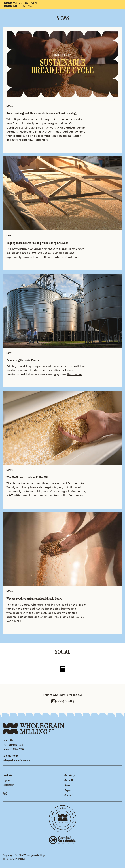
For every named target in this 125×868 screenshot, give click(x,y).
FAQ (5, 793)
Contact (69, 795)
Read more (41, 140)
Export (68, 790)
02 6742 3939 (10, 756)
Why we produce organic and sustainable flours (34, 599)
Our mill (69, 780)
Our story (70, 775)
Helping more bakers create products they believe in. (38, 243)
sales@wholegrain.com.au (17, 760)
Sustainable (8, 785)
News (67, 785)
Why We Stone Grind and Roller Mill (27, 477)
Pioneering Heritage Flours (23, 360)
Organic (7, 780)
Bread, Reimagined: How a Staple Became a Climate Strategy (42, 113)
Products (8, 775)
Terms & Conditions (14, 859)
